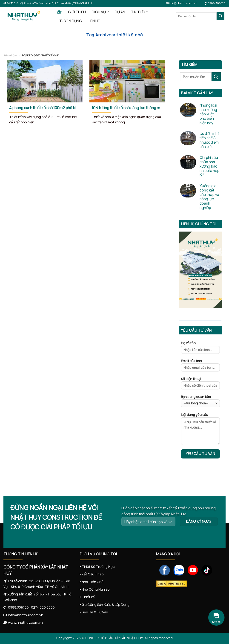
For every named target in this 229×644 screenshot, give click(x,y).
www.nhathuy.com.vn (25, 622)
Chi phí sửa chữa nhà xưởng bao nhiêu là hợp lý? (209, 166)
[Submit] (220, 16)
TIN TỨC (140, 12)
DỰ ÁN (120, 12)
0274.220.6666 (43, 607)
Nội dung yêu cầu (200, 430)
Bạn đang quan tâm (200, 401)
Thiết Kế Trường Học (98, 567)
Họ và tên (200, 349)
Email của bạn (200, 367)
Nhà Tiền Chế (93, 582)
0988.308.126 (17, 607)
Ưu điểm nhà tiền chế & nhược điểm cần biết (210, 140)
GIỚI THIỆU (77, 12)
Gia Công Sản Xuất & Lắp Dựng (106, 605)
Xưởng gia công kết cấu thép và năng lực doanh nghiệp (209, 197)
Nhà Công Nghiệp (96, 589)
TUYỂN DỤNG (71, 21)
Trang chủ (11, 55)
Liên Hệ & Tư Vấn (95, 612)
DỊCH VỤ (100, 12)
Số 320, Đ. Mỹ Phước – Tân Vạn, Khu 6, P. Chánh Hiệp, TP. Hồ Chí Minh (50, 3)
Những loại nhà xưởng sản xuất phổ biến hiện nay (208, 114)
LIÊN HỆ (94, 21)
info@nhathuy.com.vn (182, 3)
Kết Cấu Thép (93, 574)
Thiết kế (88, 597)
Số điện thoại (200, 385)
